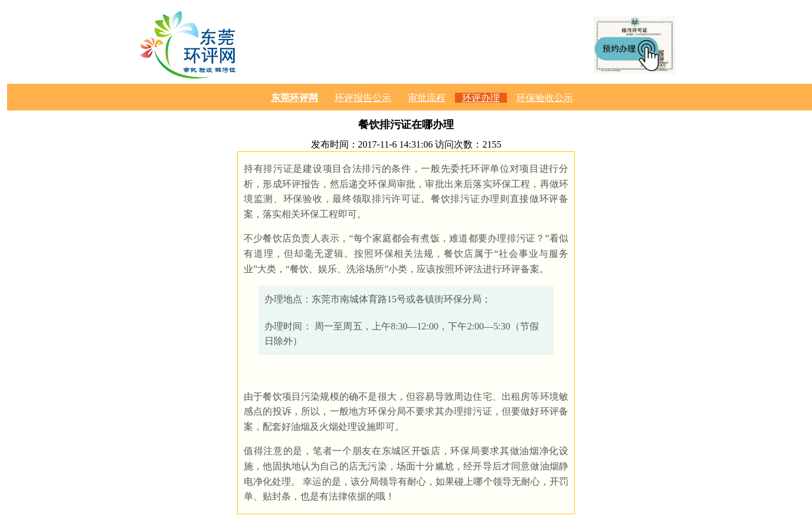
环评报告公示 (363, 98)
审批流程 (427, 98)
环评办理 (481, 98)
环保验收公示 (545, 98)
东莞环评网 (294, 98)
